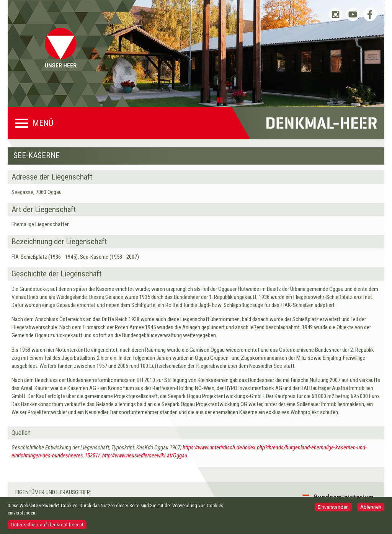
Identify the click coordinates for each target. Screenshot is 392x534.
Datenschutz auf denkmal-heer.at (47, 527)
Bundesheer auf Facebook (370, 14)
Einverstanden (333, 509)
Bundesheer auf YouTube (353, 14)
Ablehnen (371, 509)
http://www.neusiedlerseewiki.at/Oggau (145, 456)
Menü (43, 123)
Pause (221, 100)
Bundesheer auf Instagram (336, 14)
